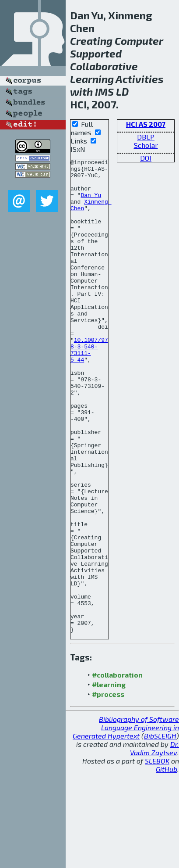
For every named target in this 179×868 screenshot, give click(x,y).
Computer (139, 41)
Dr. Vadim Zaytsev (154, 843)
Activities (140, 79)
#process (108, 789)
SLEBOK (157, 855)
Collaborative (104, 66)
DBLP (146, 137)
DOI (146, 158)
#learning (109, 779)
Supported (96, 53)
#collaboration (117, 769)
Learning (92, 79)
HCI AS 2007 (146, 124)
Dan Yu (91, 203)
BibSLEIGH (160, 830)
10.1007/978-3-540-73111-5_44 (89, 388)
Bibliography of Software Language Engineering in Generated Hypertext (126, 822)
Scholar (146, 145)
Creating (91, 41)
